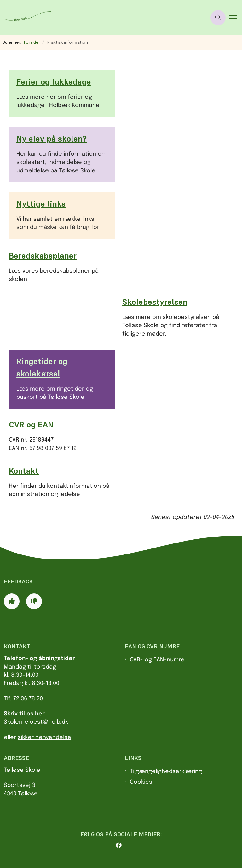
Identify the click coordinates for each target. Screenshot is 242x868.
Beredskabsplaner (43, 256)
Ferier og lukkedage (54, 82)
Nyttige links (41, 204)
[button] (236, 18)
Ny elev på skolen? (52, 139)
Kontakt (24, 471)
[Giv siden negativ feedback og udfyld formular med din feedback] (34, 601)
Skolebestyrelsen (155, 302)
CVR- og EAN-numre (157, 660)
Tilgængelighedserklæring (166, 771)
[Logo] (26, 18)
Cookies (141, 782)
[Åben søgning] (218, 18)
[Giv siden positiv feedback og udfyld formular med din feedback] (12, 601)
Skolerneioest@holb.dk (36, 722)
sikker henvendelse (44, 737)
